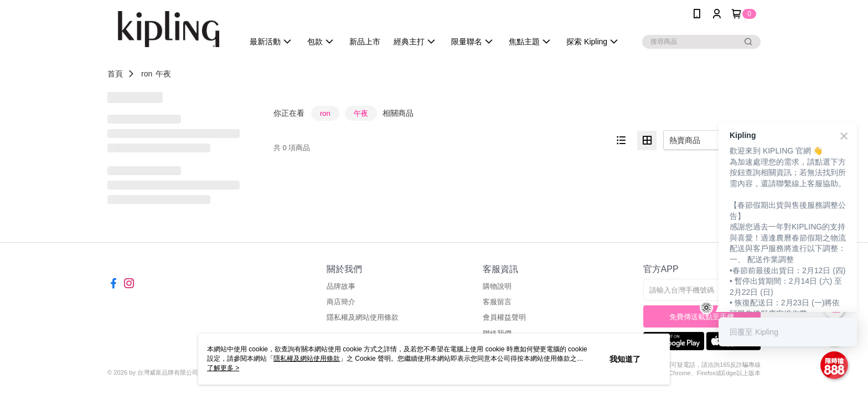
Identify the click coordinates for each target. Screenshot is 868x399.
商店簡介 (341, 302)
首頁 (115, 74)
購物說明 (497, 286)
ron (147, 74)
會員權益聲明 (504, 317)
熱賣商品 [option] (685, 140)
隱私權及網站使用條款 (363, 317)
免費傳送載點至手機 (702, 317)
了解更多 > (223, 368)
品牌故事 (341, 286)
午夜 (163, 74)
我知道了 (625, 359)
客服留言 (497, 302)
